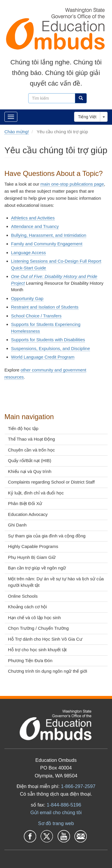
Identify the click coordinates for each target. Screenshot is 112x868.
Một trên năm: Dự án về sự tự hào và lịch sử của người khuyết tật (56, 582)
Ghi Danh (17, 525)
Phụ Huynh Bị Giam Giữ (32, 557)
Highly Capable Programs (33, 546)
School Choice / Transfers (36, 316)
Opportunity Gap (27, 298)
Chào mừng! (17, 132)
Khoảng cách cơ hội (27, 607)
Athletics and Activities (33, 218)
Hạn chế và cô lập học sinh (34, 618)
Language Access (29, 253)
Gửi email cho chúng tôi (56, 812)
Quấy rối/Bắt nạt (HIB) (30, 460)
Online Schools (23, 596)
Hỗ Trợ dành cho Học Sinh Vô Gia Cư (45, 639)
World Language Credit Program (43, 357)
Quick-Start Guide (29, 268)
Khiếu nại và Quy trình (30, 471)
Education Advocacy (28, 514)
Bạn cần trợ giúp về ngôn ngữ (37, 568)
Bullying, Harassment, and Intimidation (49, 235)
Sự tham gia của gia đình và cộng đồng (47, 536)
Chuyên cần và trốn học (31, 450)
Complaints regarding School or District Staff (51, 482)
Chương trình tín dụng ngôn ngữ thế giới (47, 671)
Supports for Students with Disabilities (48, 340)
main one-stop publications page (72, 184)
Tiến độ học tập (23, 428)
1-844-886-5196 (64, 805)
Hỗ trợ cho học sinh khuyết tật (37, 650)
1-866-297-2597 (78, 786)
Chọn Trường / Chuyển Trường (38, 628)
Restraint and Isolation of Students (45, 307)
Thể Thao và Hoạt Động (31, 439)
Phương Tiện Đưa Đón (30, 660)
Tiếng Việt (87, 117)
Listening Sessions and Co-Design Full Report (56, 261)
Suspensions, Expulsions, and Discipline (51, 348)
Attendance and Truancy (35, 226)
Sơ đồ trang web (56, 823)
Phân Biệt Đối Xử (25, 503)
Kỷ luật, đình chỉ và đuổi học (36, 493)
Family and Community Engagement (47, 244)
